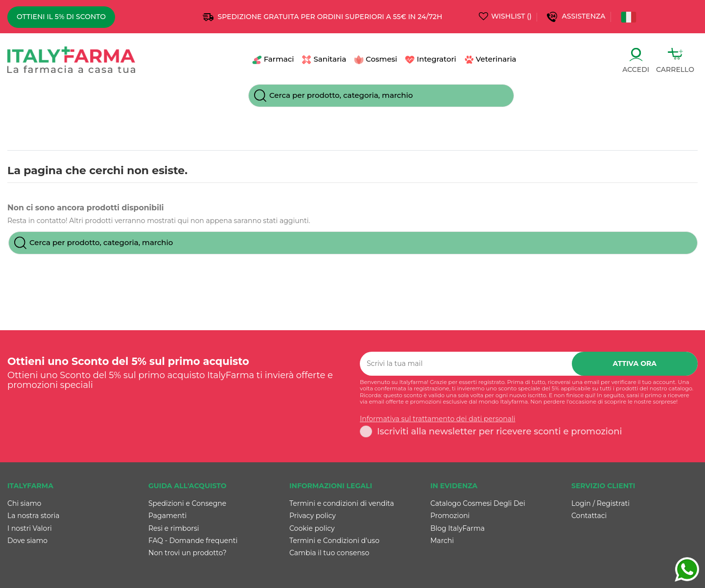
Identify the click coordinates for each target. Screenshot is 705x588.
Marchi (442, 541)
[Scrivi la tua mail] (466, 364)
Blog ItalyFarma (458, 528)
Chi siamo (24, 503)
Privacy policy (313, 516)
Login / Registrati (600, 503)
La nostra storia (33, 516)
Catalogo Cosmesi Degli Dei (478, 503)
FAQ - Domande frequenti (193, 541)
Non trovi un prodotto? (188, 553)
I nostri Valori (30, 528)
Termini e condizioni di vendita (342, 503)
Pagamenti (167, 516)
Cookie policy (312, 528)
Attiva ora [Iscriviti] (635, 363)
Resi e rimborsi (174, 528)
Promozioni (450, 516)
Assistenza (585, 16)
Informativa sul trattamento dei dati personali (438, 419)
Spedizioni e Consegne (187, 503)
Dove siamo (27, 541)
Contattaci (589, 516)
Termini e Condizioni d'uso (334, 541)
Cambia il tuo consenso (329, 553)
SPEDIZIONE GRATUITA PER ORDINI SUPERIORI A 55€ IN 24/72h (330, 17)
